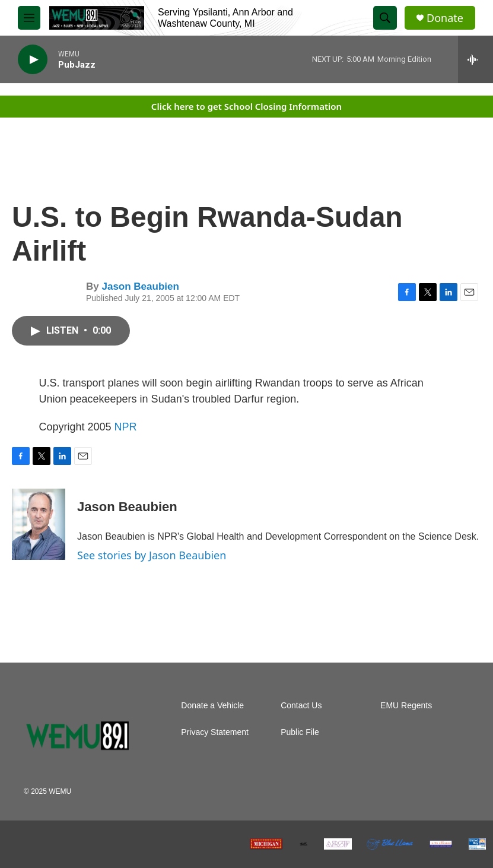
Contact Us (301, 706)
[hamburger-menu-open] (29, 18)
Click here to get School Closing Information (246, 106)
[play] (33, 60)
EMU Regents (406, 706)
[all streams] (475, 59)
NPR (126, 427)
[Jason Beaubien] (39, 524)
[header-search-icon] (385, 18)
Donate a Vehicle (212, 706)
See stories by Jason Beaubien (152, 555)
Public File (300, 732)
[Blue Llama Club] (389, 844)
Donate (445, 18)
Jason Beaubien (140, 286)
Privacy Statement (215, 732)
